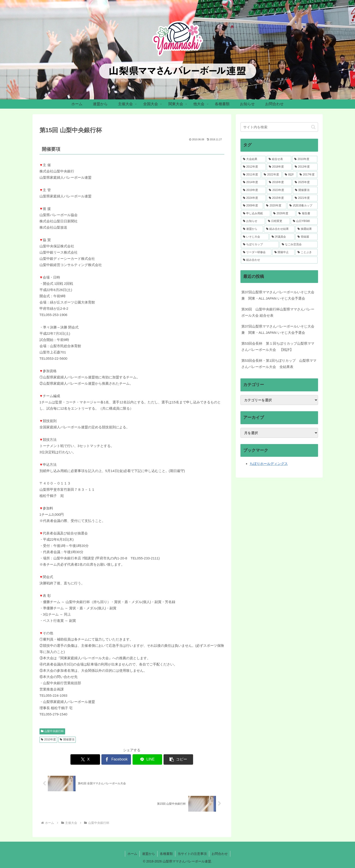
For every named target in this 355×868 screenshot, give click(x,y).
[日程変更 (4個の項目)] (278, 221)
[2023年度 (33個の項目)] (279, 190)
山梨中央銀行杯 (52, 731)
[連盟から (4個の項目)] (252, 229)
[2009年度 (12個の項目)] (252, 206)
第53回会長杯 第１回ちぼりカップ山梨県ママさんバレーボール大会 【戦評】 (278, 347)
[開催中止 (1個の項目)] (283, 252)
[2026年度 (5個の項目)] (283, 214)
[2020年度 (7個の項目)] (275, 206)
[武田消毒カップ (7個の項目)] (302, 206)
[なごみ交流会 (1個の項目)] (299, 245)
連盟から (149, 854)
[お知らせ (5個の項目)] (253, 221)
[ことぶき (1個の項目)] (306, 252)
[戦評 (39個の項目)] (290, 175)
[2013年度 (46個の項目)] (305, 167)
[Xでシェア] (85, 759)
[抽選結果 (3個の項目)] (306, 229)
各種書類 (166, 854)
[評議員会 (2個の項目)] (282, 237)
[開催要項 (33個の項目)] (305, 190)
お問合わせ (220, 854)
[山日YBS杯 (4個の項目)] (304, 221)
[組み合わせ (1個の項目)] (279, 260)
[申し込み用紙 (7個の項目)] (256, 214)
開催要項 (67, 739)
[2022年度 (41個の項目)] (272, 175)
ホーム (132, 854)
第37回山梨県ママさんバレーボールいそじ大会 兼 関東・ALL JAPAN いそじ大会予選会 (278, 295)
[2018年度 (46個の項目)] (279, 167)
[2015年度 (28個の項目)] (279, 198)
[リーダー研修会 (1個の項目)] (256, 252)
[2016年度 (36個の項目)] (279, 182)
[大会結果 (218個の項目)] (253, 159)
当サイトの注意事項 (192, 854)
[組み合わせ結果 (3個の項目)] (279, 229)
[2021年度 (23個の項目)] (305, 198)
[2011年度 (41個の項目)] (251, 175)
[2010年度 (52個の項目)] (305, 159)
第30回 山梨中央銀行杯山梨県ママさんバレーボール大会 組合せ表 (278, 312)
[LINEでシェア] (147, 759)
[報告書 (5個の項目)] (307, 214)
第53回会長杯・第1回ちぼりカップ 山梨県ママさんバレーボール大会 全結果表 (279, 364)
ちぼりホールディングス (269, 464)
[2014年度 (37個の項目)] (253, 182)
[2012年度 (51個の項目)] (253, 167)
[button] (178, 759)
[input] (279, 127)
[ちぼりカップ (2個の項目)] (260, 245)
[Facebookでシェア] (116, 759)
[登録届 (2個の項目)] (306, 237)
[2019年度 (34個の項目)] (253, 190)
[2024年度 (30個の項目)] (253, 198)
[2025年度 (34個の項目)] (305, 182)
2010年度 (49, 739)
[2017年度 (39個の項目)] (308, 175)
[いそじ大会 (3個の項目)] (255, 237)
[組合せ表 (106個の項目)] (279, 159)
